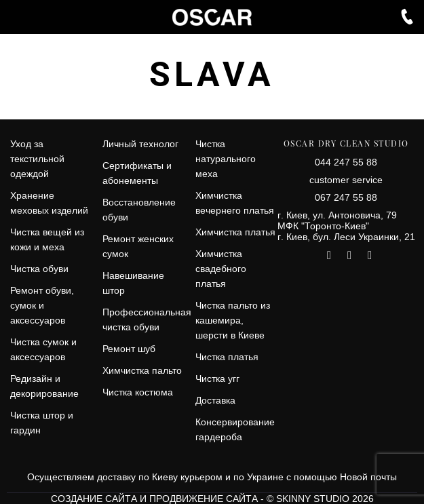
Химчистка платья (235, 232)
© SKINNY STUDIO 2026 (320, 499)
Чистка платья (227, 357)
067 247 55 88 (346, 197)
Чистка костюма (138, 392)
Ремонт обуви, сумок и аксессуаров (42, 305)
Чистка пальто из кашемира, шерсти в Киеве (233, 320)
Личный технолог (140, 144)
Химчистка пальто (142, 370)
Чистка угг (217, 379)
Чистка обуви (39, 269)
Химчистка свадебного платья (221, 269)
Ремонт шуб (129, 349)
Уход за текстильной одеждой (37, 159)
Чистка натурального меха (226, 159)
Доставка (215, 400)
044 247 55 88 (346, 162)
